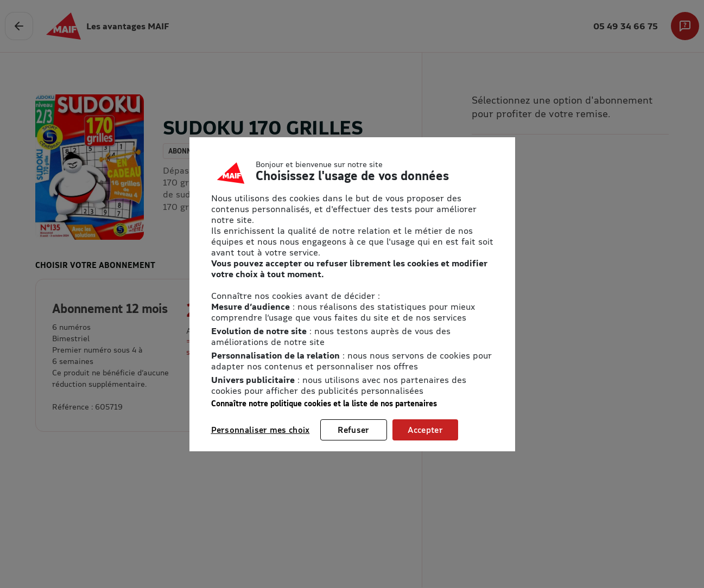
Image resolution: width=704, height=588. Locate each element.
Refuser (353, 430)
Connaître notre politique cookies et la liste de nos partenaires (324, 403)
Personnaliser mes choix (261, 430)
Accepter (425, 430)
